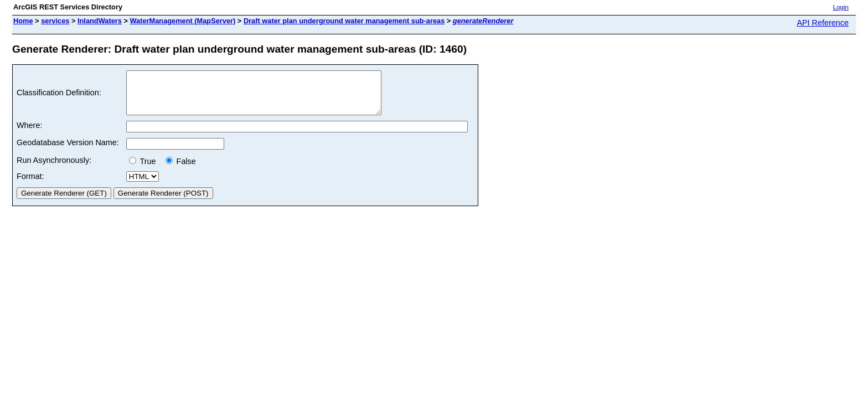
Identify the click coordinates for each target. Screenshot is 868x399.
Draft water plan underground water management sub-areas (344, 21)
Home (23, 21)
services (55, 21)
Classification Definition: (59, 97)
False (181, 170)
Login (841, 7)
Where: (29, 134)
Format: (30, 185)
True (145, 170)
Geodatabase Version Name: (68, 151)
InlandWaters (100, 21)
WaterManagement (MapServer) (182, 21)
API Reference (823, 23)
